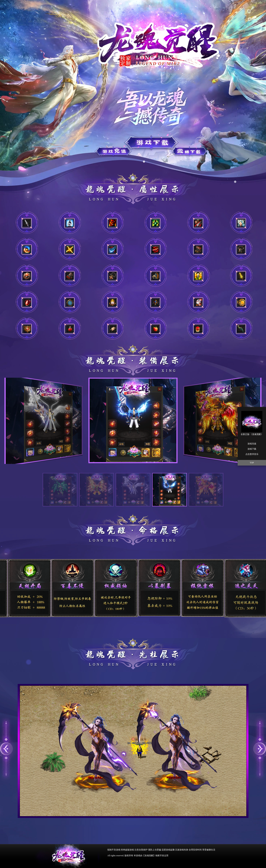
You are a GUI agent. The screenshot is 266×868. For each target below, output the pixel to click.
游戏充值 (149, 142)
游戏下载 (115, 150)
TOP (252, 463)
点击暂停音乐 (252, 454)
